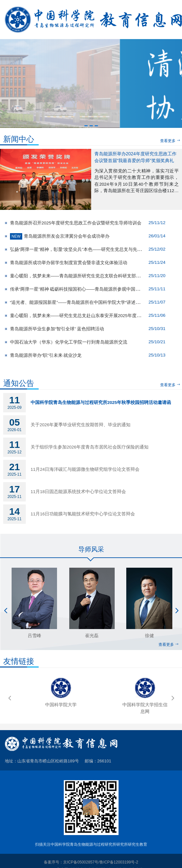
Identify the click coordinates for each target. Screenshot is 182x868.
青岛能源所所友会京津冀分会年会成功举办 (59, 236)
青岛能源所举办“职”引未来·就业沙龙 (45, 355)
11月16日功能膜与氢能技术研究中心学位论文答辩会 (83, 514)
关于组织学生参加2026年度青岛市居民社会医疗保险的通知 (90, 447)
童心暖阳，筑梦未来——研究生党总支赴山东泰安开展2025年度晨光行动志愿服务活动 (95, 316)
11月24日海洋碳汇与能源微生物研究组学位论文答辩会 (85, 469)
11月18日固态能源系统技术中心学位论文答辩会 (78, 492)
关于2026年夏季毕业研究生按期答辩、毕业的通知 (81, 425)
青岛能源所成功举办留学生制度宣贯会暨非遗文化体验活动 (68, 263)
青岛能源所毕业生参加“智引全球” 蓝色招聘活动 (57, 329)
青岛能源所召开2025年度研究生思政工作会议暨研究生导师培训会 (75, 223)
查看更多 (170, 141)
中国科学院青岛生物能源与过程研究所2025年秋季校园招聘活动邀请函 (101, 403)
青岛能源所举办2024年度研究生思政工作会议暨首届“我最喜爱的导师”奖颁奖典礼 (135, 157)
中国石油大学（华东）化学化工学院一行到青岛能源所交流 (68, 342)
